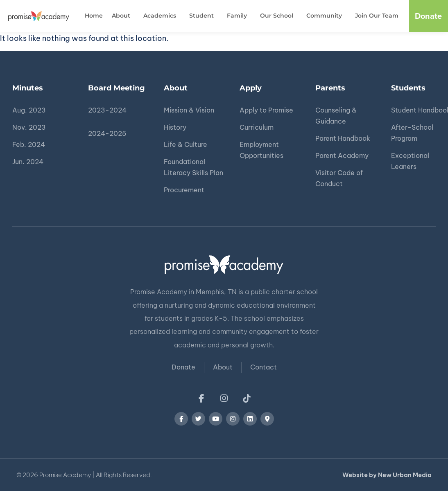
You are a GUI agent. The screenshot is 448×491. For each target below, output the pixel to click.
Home (94, 16)
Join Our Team (377, 16)
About (123, 16)
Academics (162, 16)
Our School (279, 16)
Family (239, 16)
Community (326, 16)
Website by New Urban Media (387, 475)
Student (204, 16)
